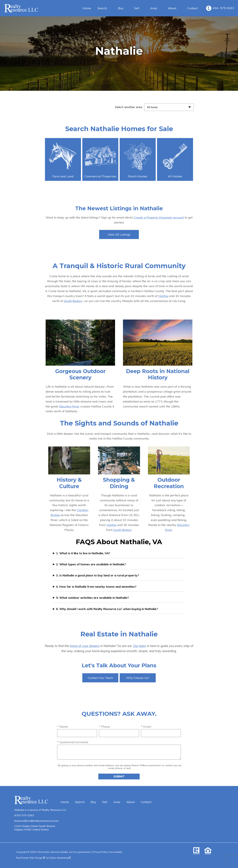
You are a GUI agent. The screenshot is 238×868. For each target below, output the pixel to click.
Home (87, 8)
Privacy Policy (100, 852)
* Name (63, 727)
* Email (146, 727)
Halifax (163, 296)
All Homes (175, 160)
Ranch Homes (138, 160)
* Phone (104, 727)
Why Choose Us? (138, 678)
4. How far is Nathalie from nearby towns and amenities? (96, 587)
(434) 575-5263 (24, 815)
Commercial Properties (100, 160)
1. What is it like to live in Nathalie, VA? (83, 553)
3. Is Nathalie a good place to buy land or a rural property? (97, 575)
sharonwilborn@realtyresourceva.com (36, 821)
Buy (93, 802)
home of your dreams (85, 646)
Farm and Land (63, 160)
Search (80, 802)
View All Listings (119, 234)
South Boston (73, 301)
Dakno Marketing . (60, 858)
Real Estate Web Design (30, 858)
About (130, 802)
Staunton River (69, 406)
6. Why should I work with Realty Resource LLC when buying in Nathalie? (107, 609)
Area (117, 802)
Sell (105, 802)
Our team (140, 646)
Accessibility (116, 852)
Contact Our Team (100, 678)
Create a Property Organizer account (159, 217)
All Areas (152, 107)
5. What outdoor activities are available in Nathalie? (92, 598)
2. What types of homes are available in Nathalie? (91, 564)
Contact (193, 8)
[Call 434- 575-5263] (220, 8)
